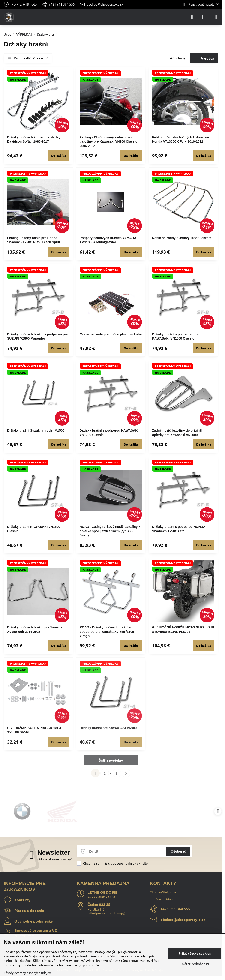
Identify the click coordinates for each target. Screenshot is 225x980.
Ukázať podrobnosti (195, 964)
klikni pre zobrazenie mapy (106, 913)
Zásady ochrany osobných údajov (27, 973)
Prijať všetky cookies (195, 953)
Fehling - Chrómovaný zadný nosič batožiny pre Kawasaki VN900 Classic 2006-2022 (108, 142)
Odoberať (178, 851)
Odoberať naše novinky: (54, 859)
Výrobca (204, 59)
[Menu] (216, 17)
